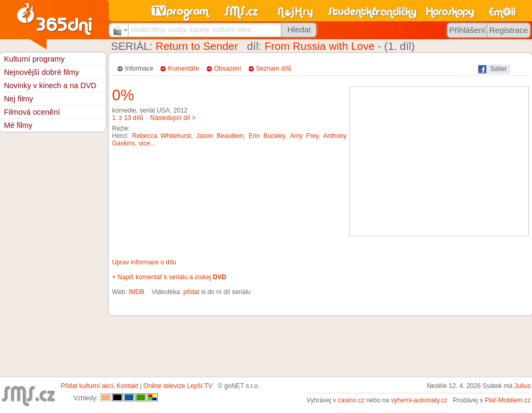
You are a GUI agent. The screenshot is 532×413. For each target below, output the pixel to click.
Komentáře (184, 68)
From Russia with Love (319, 46)
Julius (523, 386)
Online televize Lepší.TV (178, 386)
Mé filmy (18, 125)
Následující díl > (173, 118)
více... (147, 143)
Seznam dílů (274, 68)
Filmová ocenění (32, 112)
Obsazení (228, 68)
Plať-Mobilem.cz (508, 400)
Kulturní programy (34, 59)
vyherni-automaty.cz (419, 400)
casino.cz (351, 400)
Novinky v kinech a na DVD (50, 85)
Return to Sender (197, 46)
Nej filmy (18, 99)
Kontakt (128, 386)
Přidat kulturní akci (87, 386)
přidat (191, 292)
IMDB (136, 292)
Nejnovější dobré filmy (41, 72)
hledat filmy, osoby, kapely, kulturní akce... (194, 29)
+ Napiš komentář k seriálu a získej (169, 277)
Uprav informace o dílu (144, 262)
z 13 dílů (131, 118)
